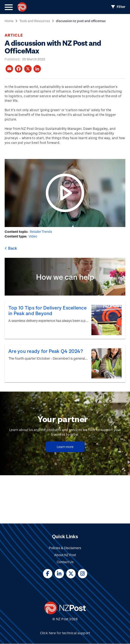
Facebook (48, 574)
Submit (113, 496)
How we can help (65, 277)
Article (14, 35)
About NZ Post (65, 555)
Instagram (83, 574)
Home (9, 21)
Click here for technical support (65, 633)
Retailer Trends (41, 232)
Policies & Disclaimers (65, 548)
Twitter (71, 574)
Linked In (59, 574)
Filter (121, 7)
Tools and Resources (35, 21)
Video (33, 236)
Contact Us (65, 562)
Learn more (65, 447)
